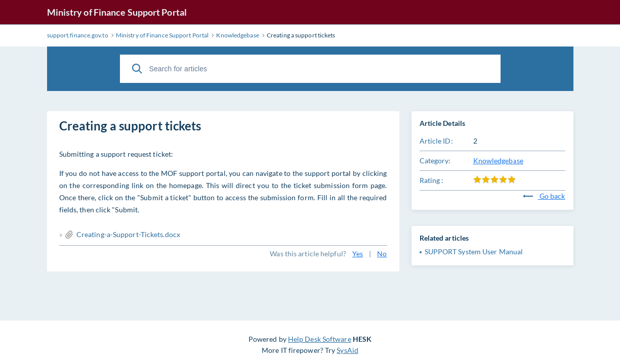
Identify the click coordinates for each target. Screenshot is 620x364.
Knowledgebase (498, 161)
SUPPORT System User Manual (474, 252)
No (382, 254)
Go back (544, 196)
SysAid (347, 350)
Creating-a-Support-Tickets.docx (128, 234)
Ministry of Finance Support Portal (117, 12)
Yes (358, 254)
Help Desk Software (320, 339)
